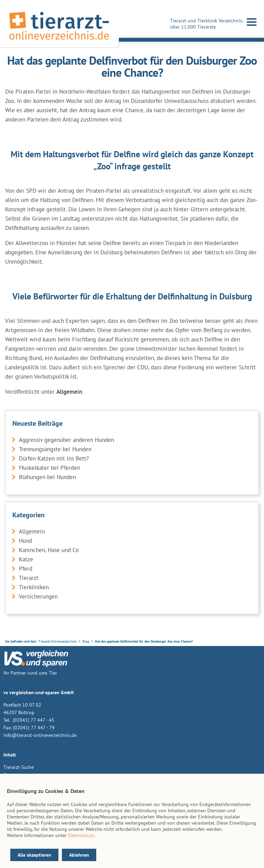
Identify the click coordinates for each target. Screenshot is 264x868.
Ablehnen (79, 855)
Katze (26, 559)
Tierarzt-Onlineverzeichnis (58, 641)
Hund (25, 541)
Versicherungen (38, 596)
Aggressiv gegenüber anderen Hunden (67, 440)
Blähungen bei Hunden (47, 477)
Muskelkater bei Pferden (49, 468)
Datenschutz (81, 835)
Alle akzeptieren (34, 855)
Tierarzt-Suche (19, 767)
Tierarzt (29, 578)
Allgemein (32, 531)
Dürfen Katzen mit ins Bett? (54, 458)
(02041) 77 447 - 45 (33, 720)
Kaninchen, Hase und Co (49, 550)
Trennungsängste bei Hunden (55, 449)
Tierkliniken (34, 587)
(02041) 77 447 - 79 (34, 728)
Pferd (26, 569)
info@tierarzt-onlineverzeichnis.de (40, 735)
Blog (86, 641)
